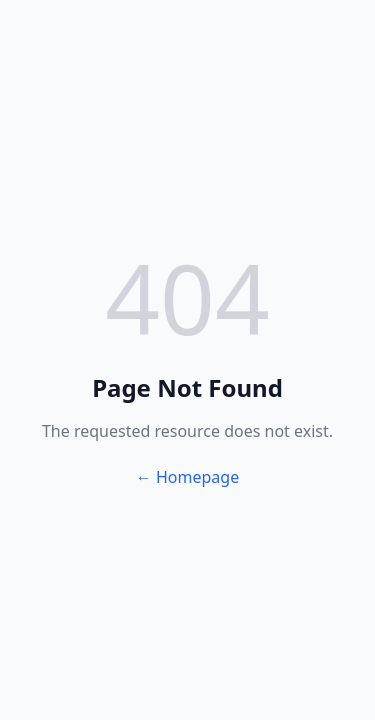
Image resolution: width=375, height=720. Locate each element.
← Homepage (187, 477)
